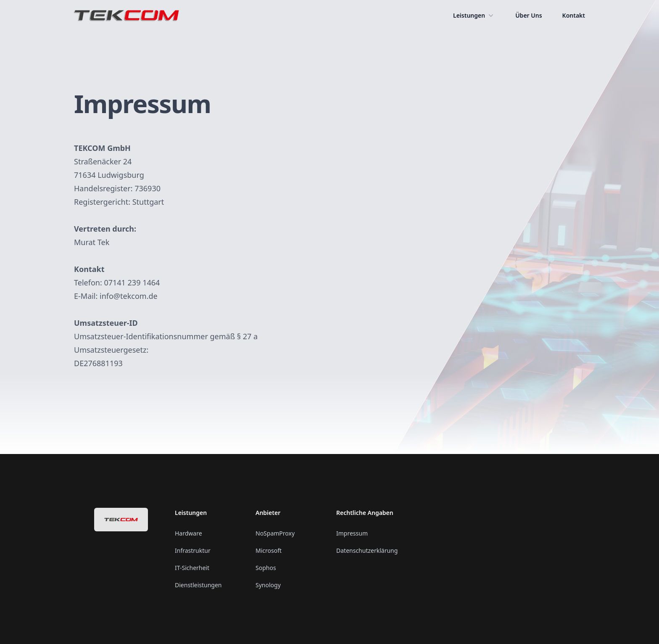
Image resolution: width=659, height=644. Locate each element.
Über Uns (529, 15)
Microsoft (269, 550)
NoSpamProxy (275, 533)
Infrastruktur (193, 550)
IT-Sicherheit (192, 568)
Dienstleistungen (198, 585)
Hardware (188, 533)
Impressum (352, 533)
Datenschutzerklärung (367, 550)
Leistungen (474, 16)
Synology (268, 585)
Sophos (266, 568)
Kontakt (574, 15)
